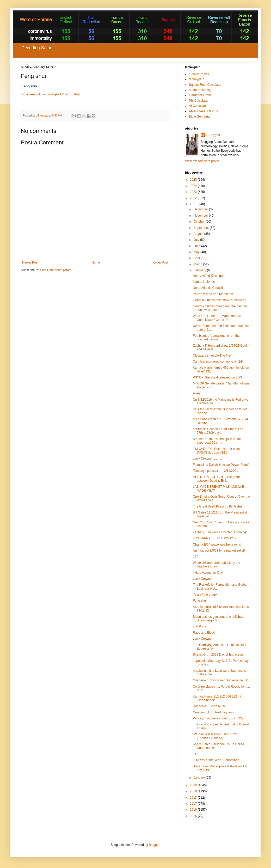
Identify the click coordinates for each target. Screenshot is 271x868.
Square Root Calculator (205, 85)
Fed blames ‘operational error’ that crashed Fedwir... (217, 338)
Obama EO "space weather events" (217, 545)
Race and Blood (204, 633)
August (199, 234)
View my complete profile (202, 161)
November (201, 216)
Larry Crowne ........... (207, 459)
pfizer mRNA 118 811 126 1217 (215, 538)
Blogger (154, 845)
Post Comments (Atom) (56, 270)
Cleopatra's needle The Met (212, 356)
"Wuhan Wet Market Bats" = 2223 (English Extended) (216, 736)
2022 (194, 198)
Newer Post (30, 262)
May (197, 252)
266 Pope (199, 626)
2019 (194, 791)
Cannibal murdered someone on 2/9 (218, 362)
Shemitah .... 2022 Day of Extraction (218, 655)
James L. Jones (204, 282)
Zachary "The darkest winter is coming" (220, 532)
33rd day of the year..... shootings (216, 760)
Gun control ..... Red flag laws (213, 712)
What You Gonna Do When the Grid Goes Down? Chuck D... (218, 318)
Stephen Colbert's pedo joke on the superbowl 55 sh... (217, 441)
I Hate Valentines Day (208, 573)
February (200, 270)
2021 (194, 204)
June (197, 246)
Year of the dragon (206, 595)
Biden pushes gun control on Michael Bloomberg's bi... (218, 619)
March (198, 264)
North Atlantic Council (208, 288)
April (197, 258)
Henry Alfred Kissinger (208, 276)
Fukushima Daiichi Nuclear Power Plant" (221, 465)
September (202, 228)
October (200, 222)
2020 (194, 785)
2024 (194, 186)
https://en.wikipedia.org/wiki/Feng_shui (50, 94)
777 (195, 557)
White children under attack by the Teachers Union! (216, 565)
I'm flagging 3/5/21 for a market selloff (219, 551)
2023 (194, 192)
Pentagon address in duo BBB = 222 (218, 718)
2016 (194, 810)
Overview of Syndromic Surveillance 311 (221, 680)
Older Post (161, 262)
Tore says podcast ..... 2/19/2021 (215, 471)
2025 (194, 180)
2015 (194, 816)
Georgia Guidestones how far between (220, 300)
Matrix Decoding (200, 90)
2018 (194, 798)
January (200, 778)
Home (96, 262)
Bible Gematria (199, 117)
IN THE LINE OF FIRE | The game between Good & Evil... (217, 479)
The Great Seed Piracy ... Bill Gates (218, 506)
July (197, 240)
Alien (196, 393)
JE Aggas (213, 135)
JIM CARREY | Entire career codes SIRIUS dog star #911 (217, 451)
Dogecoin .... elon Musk (209, 706)
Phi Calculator (199, 101)
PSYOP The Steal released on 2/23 (217, 377)
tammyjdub (197, 79)
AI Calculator (198, 106)
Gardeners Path (200, 95)
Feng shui (200, 601)
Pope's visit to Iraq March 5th (213, 294)
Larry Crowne (202, 579)
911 (195, 754)
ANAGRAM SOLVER (204, 111)
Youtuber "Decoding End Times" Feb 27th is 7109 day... (218, 431)
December (201, 209)
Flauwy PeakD (199, 74)
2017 (194, 804)
